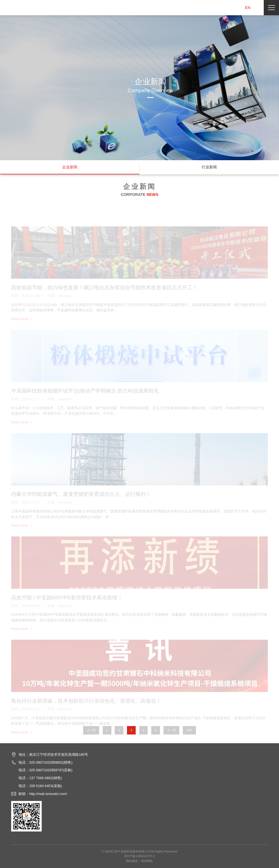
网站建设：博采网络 (139, 861)
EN (248, 8)
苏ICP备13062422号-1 (139, 856)
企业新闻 (70, 167)
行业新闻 (209, 167)
